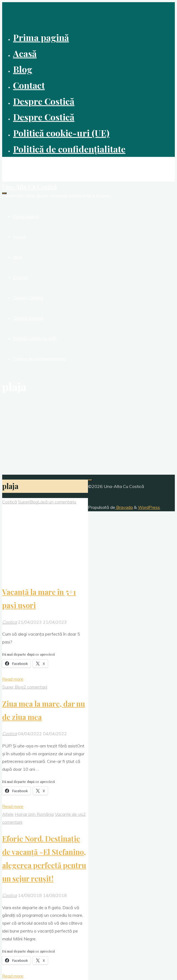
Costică (10, 502)
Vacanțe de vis (69, 814)
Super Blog (13, 687)
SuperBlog (28, 502)
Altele (8, 814)
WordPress (149, 507)
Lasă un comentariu (57, 502)
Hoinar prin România (34, 814)
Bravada (124, 507)
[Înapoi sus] (90, 480)
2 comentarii (35, 687)
